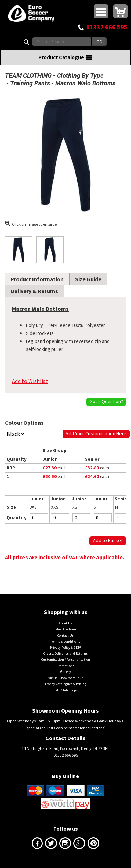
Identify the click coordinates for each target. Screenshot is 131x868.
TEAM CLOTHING (28, 75)
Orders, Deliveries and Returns (65, 654)
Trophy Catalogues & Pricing (65, 684)
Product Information (37, 279)
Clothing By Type (80, 75)
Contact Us (65, 635)
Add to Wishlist (30, 381)
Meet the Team (66, 629)
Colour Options (24, 423)
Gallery (66, 672)
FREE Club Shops (65, 690)
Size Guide (88, 279)
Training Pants (30, 83)
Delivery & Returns (34, 291)
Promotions (65, 666)
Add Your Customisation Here (96, 433)
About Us (65, 623)
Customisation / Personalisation (66, 659)
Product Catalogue (66, 57)
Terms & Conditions (65, 641)
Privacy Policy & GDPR (66, 648)
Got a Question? (106, 401)
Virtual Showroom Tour (65, 678)
